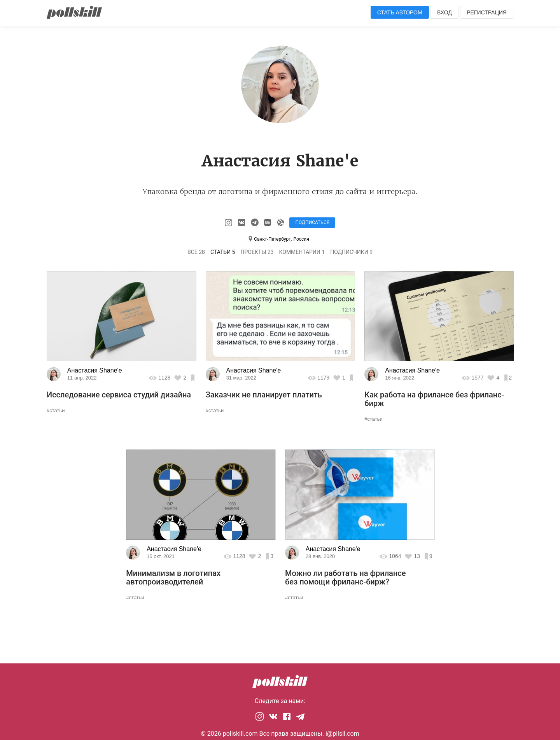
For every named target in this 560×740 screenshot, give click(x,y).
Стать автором (400, 12)
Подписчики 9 (351, 252)
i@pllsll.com (342, 734)
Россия (301, 239)
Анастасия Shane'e (95, 370)
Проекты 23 (257, 252)
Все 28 (196, 252)
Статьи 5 (223, 252)
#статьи (56, 410)
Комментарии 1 (302, 252)
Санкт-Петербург (272, 239)
